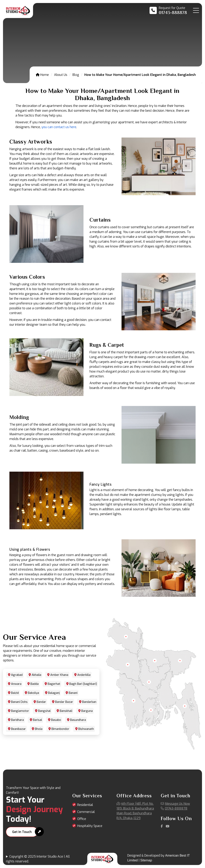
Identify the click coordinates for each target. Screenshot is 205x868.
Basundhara (78, 720)
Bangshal (44, 711)
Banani (73, 693)
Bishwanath (86, 729)
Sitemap (146, 860)
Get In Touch (22, 832)
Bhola (39, 729)
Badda (35, 684)
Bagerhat (54, 684)
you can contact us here (59, 127)
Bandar (41, 702)
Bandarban (89, 702)
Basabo (56, 720)
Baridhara (17, 720)
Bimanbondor (60, 729)
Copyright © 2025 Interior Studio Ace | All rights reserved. (38, 859)
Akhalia (36, 675)
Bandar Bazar (64, 702)
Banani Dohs (19, 702)
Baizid (15, 693)
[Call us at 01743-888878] (168, 10)
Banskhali (66, 711)
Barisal (37, 720)
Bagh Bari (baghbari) (83, 684)
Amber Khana (59, 675)
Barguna (87, 711)
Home (42, 75)
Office (82, 819)
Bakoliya (33, 693)
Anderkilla (84, 675)
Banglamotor (20, 711)
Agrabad (17, 675)
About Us (61, 75)
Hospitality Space (90, 826)
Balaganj (54, 693)
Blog (76, 75)
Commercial (86, 812)
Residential (85, 805)
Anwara (16, 684)
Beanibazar (18, 729)
